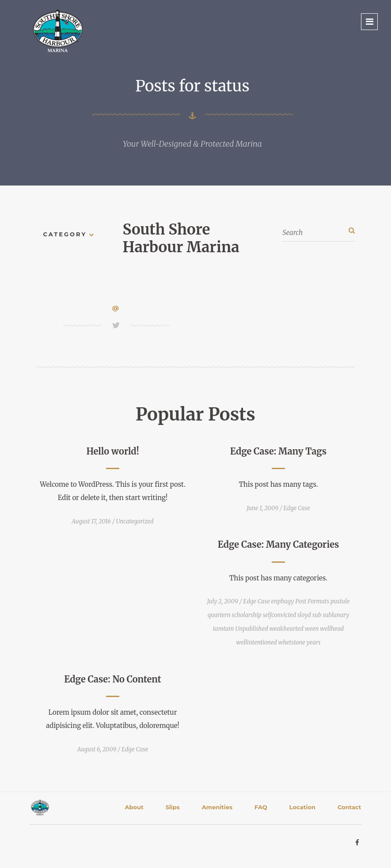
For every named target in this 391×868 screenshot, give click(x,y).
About (134, 807)
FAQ (261, 807)
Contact (349, 807)
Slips (173, 807)
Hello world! (112, 451)
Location (302, 807)
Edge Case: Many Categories (279, 544)
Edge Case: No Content (113, 679)
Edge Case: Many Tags (278, 451)
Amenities (217, 807)
